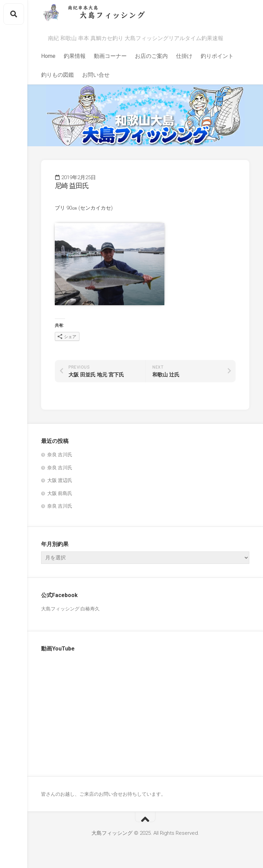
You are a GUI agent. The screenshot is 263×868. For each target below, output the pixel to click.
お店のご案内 (151, 56)
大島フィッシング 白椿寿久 (70, 609)
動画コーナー (110, 56)
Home (48, 56)
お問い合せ (96, 75)
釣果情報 (75, 56)
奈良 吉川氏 (60, 455)
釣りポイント (217, 56)
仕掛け (184, 56)
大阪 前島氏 (60, 493)
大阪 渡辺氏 (60, 480)
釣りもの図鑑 (58, 75)
